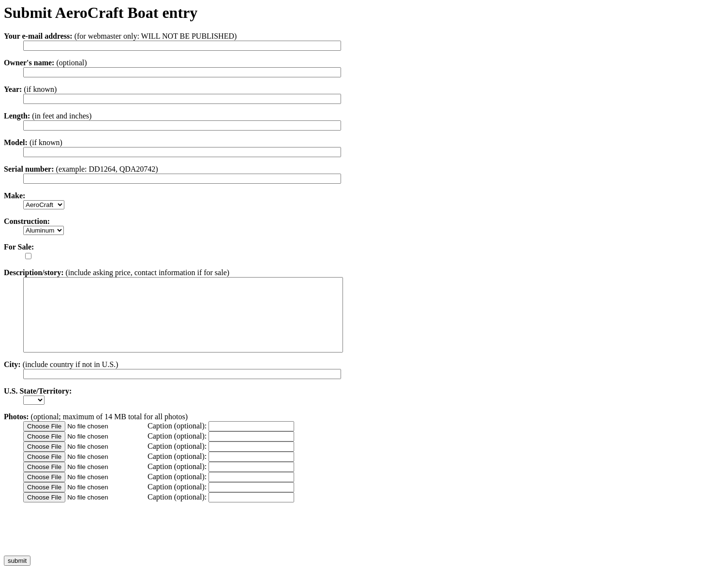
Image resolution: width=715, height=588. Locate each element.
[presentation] (77, 544)
